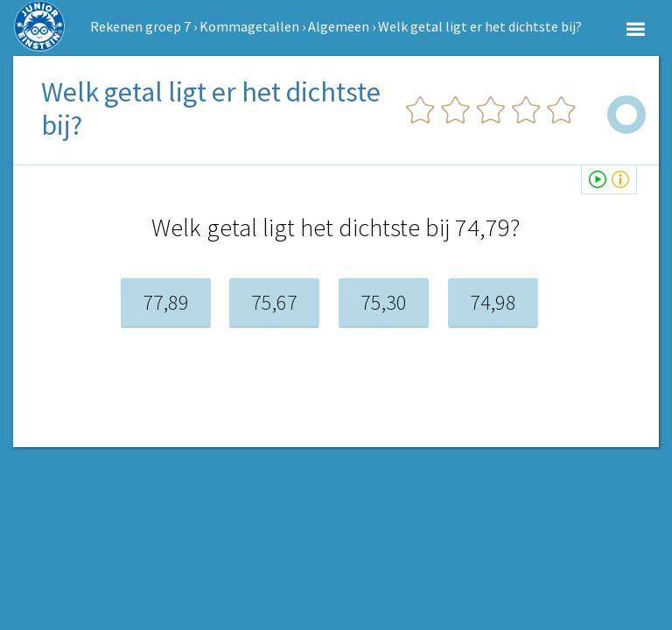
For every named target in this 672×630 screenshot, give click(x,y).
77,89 (166, 302)
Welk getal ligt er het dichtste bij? (480, 26)
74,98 (493, 302)
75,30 (384, 302)
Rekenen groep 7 (140, 26)
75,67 (274, 302)
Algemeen (339, 26)
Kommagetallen (249, 26)
